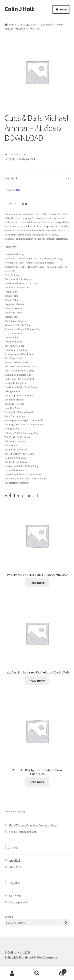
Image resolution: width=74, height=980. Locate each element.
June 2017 (15, 867)
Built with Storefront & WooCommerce (31, 957)
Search (9, 917)
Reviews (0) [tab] (12, 190)
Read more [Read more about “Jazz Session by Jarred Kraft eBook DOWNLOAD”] (37, 680)
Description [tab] (12, 178)
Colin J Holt (19, 9)
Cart (58, 970)
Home (13, 24)
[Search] (66, 923)
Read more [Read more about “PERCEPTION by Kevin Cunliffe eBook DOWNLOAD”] (37, 782)
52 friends (15, 896)
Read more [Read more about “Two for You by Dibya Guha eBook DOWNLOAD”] (37, 583)
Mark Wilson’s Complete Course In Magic (33, 825)
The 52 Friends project (22, 832)
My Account (12, 973)
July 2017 (15, 860)
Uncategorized (28, 24)
